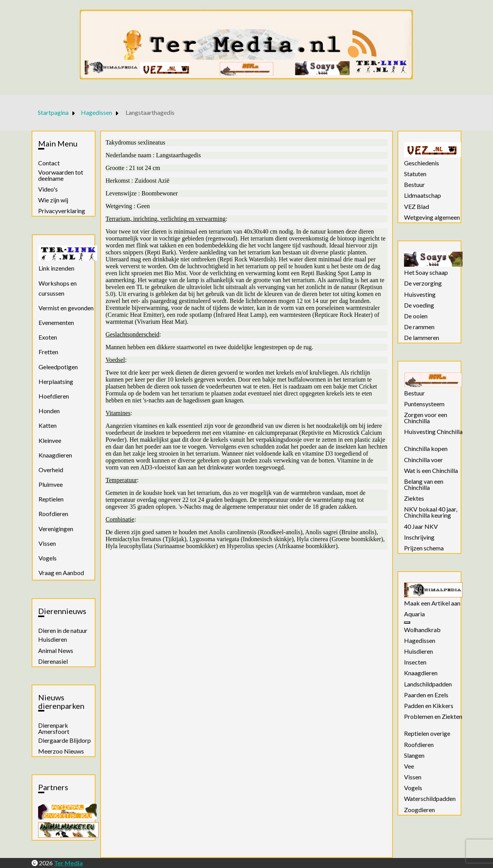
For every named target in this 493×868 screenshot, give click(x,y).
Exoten (48, 337)
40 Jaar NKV (421, 527)
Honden (49, 411)
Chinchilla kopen (426, 449)
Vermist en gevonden (66, 308)
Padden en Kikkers (429, 706)
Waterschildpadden (430, 799)
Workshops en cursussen (58, 288)
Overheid (51, 470)
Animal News (56, 651)
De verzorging (423, 283)
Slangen (414, 755)
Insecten (415, 662)
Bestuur (414, 185)
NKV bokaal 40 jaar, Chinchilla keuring (431, 512)
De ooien (416, 316)
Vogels (48, 558)
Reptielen (51, 499)
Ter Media (68, 863)
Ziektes (414, 498)
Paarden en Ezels (426, 695)
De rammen (419, 327)
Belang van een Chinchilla (424, 484)
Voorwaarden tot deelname (61, 175)
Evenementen (56, 322)
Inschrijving (419, 537)
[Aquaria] (407, 622)
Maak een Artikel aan (432, 603)
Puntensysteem (424, 404)
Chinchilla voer (423, 460)
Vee (409, 766)
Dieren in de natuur (63, 631)
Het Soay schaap (426, 273)
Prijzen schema (424, 548)
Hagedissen (420, 641)
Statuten (415, 174)
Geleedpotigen (58, 367)
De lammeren (422, 338)
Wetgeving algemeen (432, 217)
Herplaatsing (56, 381)
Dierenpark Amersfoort (54, 728)
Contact (49, 163)
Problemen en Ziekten (433, 717)
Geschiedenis (422, 163)
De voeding (419, 305)
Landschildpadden (428, 684)
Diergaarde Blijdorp (65, 740)
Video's (48, 189)
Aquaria (414, 614)
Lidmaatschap (423, 195)
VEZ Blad (417, 207)
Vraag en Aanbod (61, 573)
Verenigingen (56, 529)
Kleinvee (50, 440)
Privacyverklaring (62, 211)
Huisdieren (53, 639)
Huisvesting (420, 294)
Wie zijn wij (53, 200)
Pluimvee (51, 484)
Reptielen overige (427, 733)
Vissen (47, 543)
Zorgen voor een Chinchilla (426, 418)
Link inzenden (56, 268)
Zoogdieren (419, 810)
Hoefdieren (54, 396)
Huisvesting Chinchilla (433, 432)
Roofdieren (53, 514)
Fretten (48, 352)
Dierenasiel (53, 661)
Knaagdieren (55, 455)
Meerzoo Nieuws (61, 751)
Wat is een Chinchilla (431, 471)
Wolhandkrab (422, 630)
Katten (48, 425)
